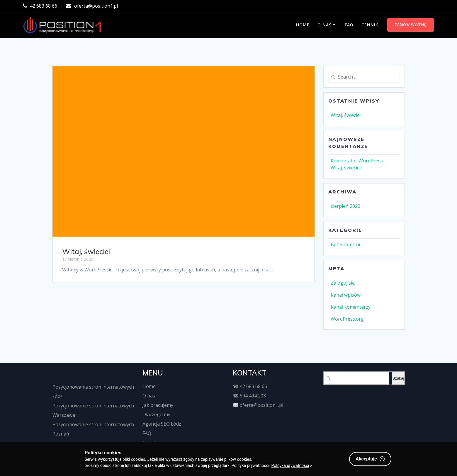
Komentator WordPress (357, 161)
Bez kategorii (345, 244)
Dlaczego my (156, 414)
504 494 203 (253, 396)
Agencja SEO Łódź (162, 424)
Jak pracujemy (158, 405)
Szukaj (398, 378)
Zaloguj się (343, 283)
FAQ (349, 25)
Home (303, 25)
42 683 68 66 (253, 386)
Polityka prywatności (290, 465)
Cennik (370, 25)
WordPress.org (347, 319)
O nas (325, 25)
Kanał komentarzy (351, 307)
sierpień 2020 (345, 206)
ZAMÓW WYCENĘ (411, 25)
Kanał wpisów (346, 295)
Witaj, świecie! (86, 251)
